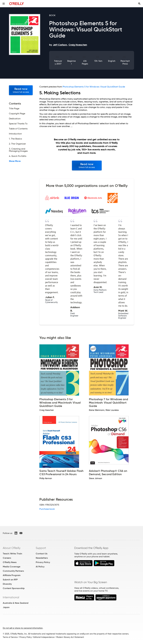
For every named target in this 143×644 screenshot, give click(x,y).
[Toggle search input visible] (139, 4)
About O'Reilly (12, 548)
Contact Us (42, 554)
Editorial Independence (44, 637)
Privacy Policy (43, 562)
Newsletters (42, 558)
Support (41, 548)
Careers (7, 558)
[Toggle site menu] (4, 4)
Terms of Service (10, 637)
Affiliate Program (12, 575)
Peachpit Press (125, 62)
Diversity (7, 584)
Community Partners (13, 571)
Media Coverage (12, 567)
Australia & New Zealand (16, 603)
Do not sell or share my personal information (23, 628)
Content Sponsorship (14, 588)
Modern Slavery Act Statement (70, 637)
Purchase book (47, 509)
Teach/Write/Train (12, 554)
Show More (15, 161)
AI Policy (40, 567)
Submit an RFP (10, 580)
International (11, 597)
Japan (6, 607)
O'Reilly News (10, 562)
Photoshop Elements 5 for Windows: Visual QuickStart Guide (94, 87)
